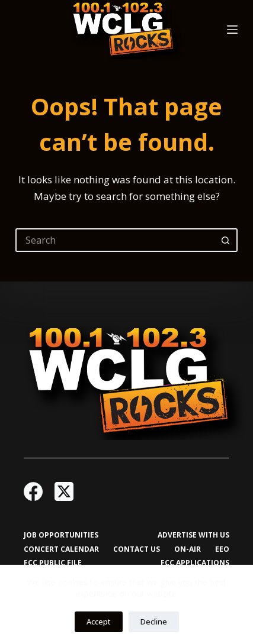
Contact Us (137, 549)
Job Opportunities (61, 535)
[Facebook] (33, 491)
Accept (99, 622)
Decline (154, 622)
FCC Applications (195, 563)
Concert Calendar (61, 549)
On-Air (188, 549)
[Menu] (232, 30)
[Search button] (226, 240)
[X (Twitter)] (64, 491)
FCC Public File (53, 563)
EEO (222, 549)
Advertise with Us (193, 535)
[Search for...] (115, 240)
